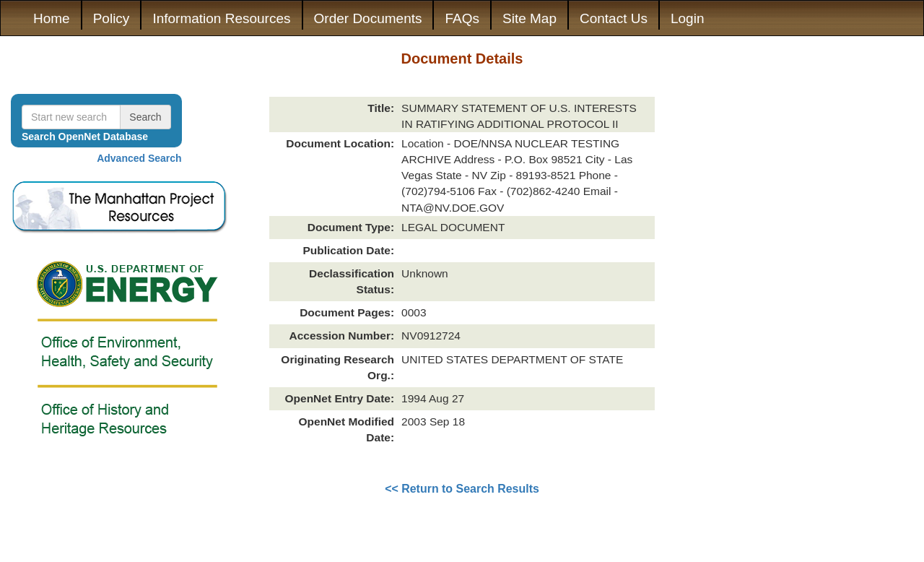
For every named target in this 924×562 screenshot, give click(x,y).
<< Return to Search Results (462, 489)
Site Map (529, 18)
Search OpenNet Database (85, 137)
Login (688, 18)
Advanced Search (139, 158)
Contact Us (614, 18)
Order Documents (368, 18)
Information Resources (221, 18)
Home (52, 18)
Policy (112, 18)
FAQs (462, 18)
